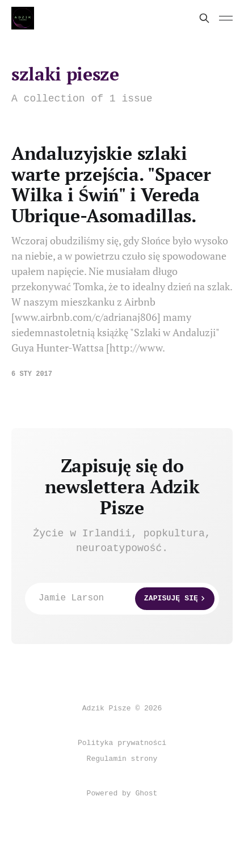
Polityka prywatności (122, 743)
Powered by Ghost (122, 793)
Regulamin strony (122, 759)
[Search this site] (204, 18)
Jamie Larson (127, 599)
